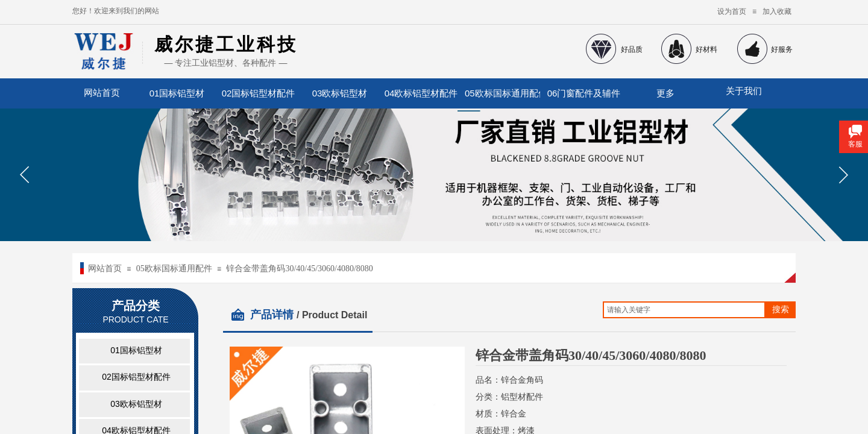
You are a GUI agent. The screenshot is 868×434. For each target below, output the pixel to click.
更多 (665, 93)
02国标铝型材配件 (259, 93)
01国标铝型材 (177, 93)
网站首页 (105, 269)
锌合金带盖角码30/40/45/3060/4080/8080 (299, 269)
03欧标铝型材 (340, 93)
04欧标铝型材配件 (421, 93)
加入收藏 (777, 11)
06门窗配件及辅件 (584, 93)
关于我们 (744, 91)
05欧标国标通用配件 (502, 93)
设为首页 (732, 11)
